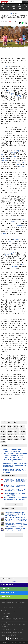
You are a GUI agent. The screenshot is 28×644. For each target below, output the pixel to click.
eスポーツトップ (22, 618)
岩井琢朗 (12, 94)
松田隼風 (5, 159)
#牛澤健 (9, 426)
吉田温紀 (18, 161)
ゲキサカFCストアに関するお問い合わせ (9, 636)
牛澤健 (10, 184)
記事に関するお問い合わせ (18, 633)
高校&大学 (13, 602)
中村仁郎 (12, 253)
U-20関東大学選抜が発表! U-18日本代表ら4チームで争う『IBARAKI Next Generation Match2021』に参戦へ (15, 459)
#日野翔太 (10, 439)
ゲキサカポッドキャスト (8, 613)
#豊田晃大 (10, 429)
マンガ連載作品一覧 (15, 618)
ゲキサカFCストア (5, 625)
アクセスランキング (13, 625)
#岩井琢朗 (16, 434)
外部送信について (19, 631)
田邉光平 (19, 226)
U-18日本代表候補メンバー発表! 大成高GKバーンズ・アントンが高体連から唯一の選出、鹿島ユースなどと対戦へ (15, 471)
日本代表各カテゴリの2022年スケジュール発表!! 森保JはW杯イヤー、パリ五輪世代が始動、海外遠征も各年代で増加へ (15, 465)
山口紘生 (10, 241)
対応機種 (3, 629)
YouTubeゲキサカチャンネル (7, 612)
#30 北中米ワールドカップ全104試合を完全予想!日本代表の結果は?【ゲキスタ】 (15, 486)
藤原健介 (8, 255)
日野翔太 (20, 96)
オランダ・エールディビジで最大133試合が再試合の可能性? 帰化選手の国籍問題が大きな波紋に (15, 481)
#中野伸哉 (3, 426)
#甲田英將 (3, 434)
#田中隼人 (3, 429)
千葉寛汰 (10, 90)
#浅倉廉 (9, 437)
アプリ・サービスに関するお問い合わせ (9, 634)
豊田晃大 (14, 222)
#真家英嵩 (3, 442)
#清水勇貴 (10, 432)
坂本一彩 (24, 265)
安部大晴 (5, 161)
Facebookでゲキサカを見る (8, 581)
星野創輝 (16, 239)
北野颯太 (15, 267)
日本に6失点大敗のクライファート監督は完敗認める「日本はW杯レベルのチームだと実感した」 (15, 499)
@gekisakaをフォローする (8, 578)
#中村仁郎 (16, 429)
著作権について (9, 629)
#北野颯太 (3, 432)
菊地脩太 (14, 153)
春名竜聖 (17, 151)
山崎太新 (18, 165)
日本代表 (3, 602)
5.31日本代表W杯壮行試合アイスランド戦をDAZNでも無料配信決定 (14, 494)
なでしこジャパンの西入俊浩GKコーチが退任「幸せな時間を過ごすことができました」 (15, 490)
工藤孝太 (24, 220)
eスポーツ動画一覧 (14, 620)
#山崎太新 (3, 437)
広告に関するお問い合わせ (6, 633)
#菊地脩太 (22, 426)
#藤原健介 (23, 432)
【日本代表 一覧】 (11, 21)
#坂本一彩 (10, 434)
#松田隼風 (16, 437)
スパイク (24, 602)
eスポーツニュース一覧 (6, 620)
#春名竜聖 (23, 429)
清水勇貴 (5, 67)
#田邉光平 (16, 426)
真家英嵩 (22, 167)
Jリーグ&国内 (8, 602)
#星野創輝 (3, 439)
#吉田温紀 (16, 439)
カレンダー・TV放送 (21, 625)
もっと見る (14, 504)
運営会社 (15, 629)
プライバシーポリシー (10, 631)
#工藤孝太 (23, 434)
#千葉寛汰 (16, 432)
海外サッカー (19, 602)
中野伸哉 (14, 157)
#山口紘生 (23, 439)
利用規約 (3, 631)
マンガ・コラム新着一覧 (6, 618)
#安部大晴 (22, 437)
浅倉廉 (5, 233)
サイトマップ (21, 629)
